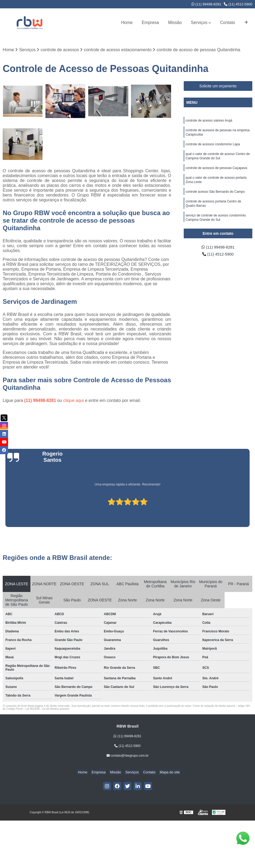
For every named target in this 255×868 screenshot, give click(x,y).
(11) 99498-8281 (206, 4)
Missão (175, 23)
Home (127, 23)
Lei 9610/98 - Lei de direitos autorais (47, 709)
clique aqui (74, 401)
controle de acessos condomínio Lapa (213, 147)
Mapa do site (165, 772)
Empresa (150, 23)
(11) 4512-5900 (238, 4)
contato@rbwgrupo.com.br (128, 756)
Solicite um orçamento (218, 87)
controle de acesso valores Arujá (209, 121)
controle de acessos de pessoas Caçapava (216, 172)
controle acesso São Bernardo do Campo (215, 197)
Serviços (199, 23)
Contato (228, 23)
